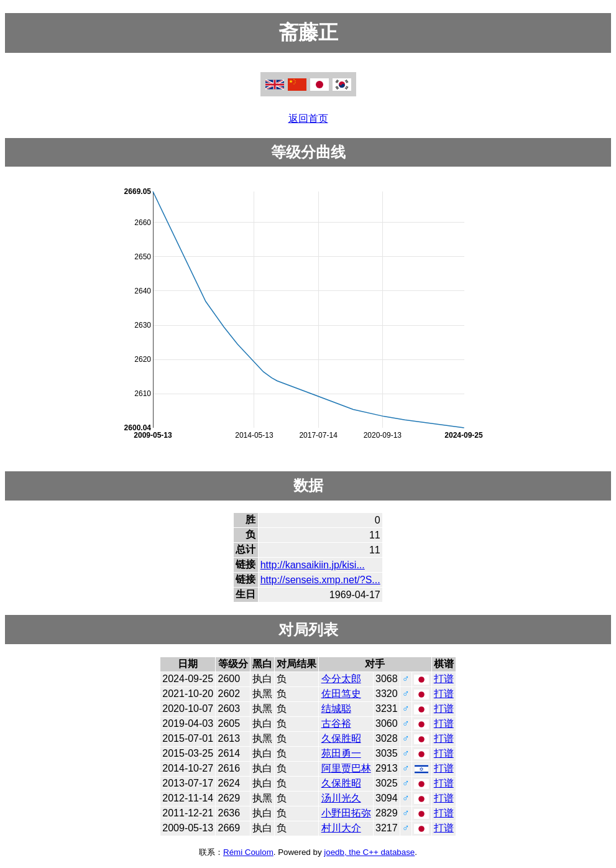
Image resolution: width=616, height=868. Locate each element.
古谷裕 (336, 723)
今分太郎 (341, 679)
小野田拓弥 (346, 813)
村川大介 (341, 828)
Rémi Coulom (248, 852)
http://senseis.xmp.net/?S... (320, 580)
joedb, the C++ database (369, 852)
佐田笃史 (341, 694)
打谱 (444, 679)
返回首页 (308, 118)
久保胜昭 (341, 738)
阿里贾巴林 (346, 768)
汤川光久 (341, 798)
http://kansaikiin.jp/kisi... (313, 565)
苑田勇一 (341, 753)
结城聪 (336, 709)
